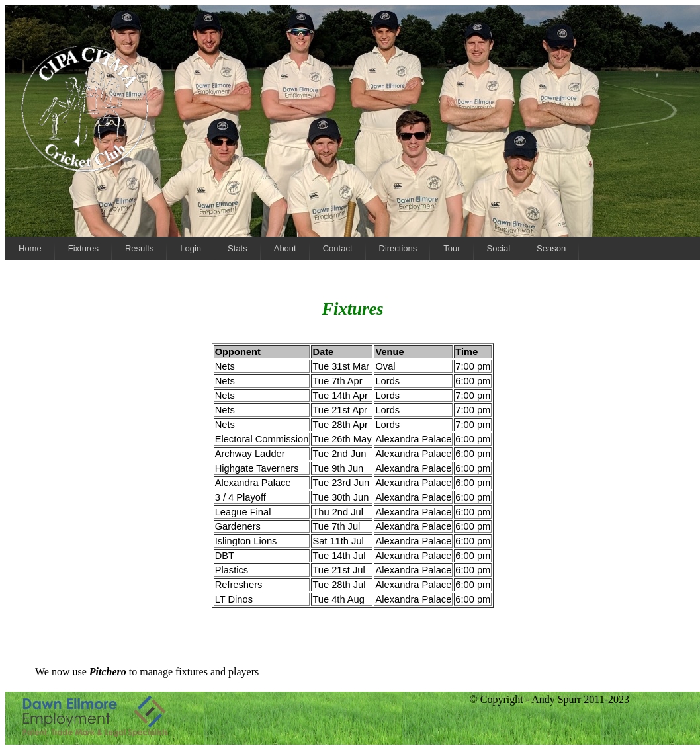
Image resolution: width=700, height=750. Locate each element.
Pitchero (108, 672)
